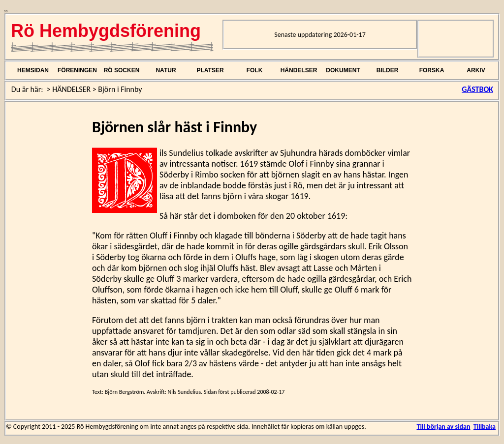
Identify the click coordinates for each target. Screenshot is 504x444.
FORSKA (432, 70)
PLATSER (210, 70)
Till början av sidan (443, 427)
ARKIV (476, 70)
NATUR (166, 70)
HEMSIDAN (33, 70)
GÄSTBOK (477, 89)
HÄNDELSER (299, 70)
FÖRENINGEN (77, 70)
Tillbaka (485, 427)
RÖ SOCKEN (122, 70)
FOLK (255, 70)
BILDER (388, 70)
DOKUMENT (343, 70)
